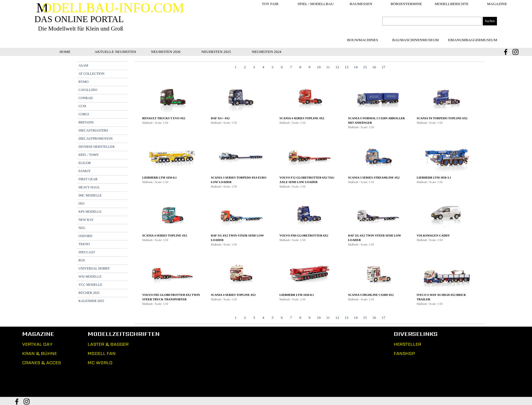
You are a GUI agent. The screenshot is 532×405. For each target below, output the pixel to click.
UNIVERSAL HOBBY (94, 268)
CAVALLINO (88, 90)
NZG (82, 228)
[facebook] (506, 52)
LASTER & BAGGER (108, 344)
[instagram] (515, 52)
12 (337, 67)
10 (319, 67)
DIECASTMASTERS (93, 130)
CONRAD (86, 98)
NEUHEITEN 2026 (166, 52)
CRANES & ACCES (41, 363)
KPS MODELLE (90, 212)
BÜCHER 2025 (89, 293)
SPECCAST (87, 252)
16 (374, 67)
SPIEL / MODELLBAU (315, 4)
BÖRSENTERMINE (406, 4)
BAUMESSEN (361, 4)
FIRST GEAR (88, 179)
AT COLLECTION (91, 74)
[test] (416, 40)
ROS (82, 260)
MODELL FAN (102, 353)
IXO (81, 203)
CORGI (84, 114)
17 (383, 67)
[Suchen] (432, 21)
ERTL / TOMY (89, 155)
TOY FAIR (270, 4)
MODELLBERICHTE (452, 4)
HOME (65, 52)
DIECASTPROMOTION (95, 139)
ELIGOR (85, 163)
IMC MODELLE (90, 195)
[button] (172, 98)
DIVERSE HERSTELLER (96, 147)
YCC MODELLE (90, 285)
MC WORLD (100, 363)
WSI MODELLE (90, 277)
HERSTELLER (407, 344)
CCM (82, 106)
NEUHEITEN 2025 (216, 52)
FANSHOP (404, 353)
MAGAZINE (497, 4)
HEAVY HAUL (89, 187)
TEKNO (84, 244)
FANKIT (84, 171)
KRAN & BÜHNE (39, 353)
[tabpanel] (310, 194)
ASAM (83, 65)
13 (347, 67)
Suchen (490, 21)
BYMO (83, 82)
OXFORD (85, 236)
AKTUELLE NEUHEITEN (115, 52)
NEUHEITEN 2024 (267, 52)
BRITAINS (86, 122)
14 (356, 67)
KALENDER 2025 (91, 301)
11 (328, 67)
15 (365, 67)
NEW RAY (86, 220)
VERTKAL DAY (37, 344)
